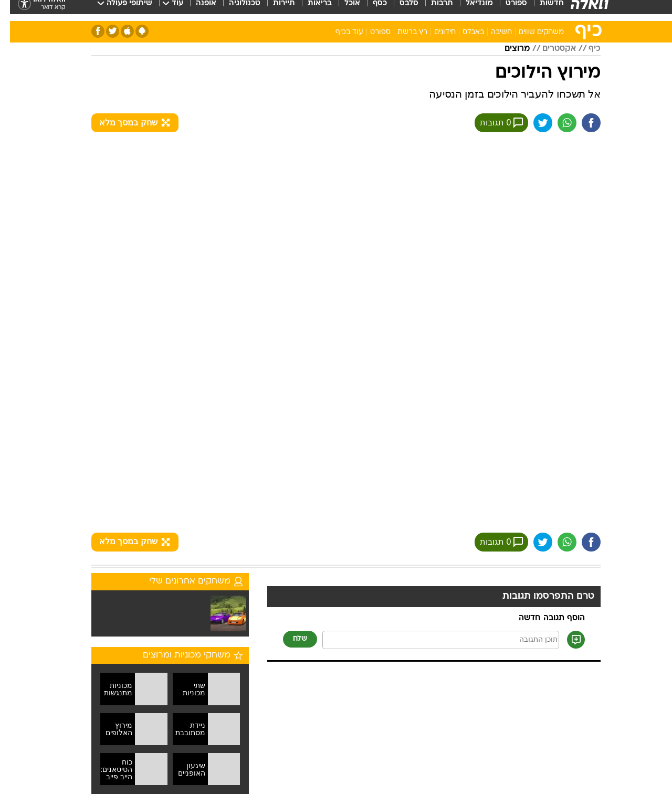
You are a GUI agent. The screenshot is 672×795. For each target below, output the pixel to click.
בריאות (310, 10)
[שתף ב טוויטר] (533, 123)
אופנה (196, 10)
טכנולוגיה (235, 10)
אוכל (342, 10)
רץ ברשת (402, 32)
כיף (585, 49)
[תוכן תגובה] (431, 640)
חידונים (435, 32)
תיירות (274, 10)
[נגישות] (14, 11)
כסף (370, 10)
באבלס (463, 32)
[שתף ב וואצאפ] (557, 123)
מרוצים (507, 49)
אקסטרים (549, 49)
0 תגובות (491, 123)
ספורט (506, 10)
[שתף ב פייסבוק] (581, 123)
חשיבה (491, 32)
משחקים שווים (531, 32)
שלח (290, 639)
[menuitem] (535, 10)
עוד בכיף (339, 32)
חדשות (542, 10)
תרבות (432, 10)
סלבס (399, 10)
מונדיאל (469, 10)
